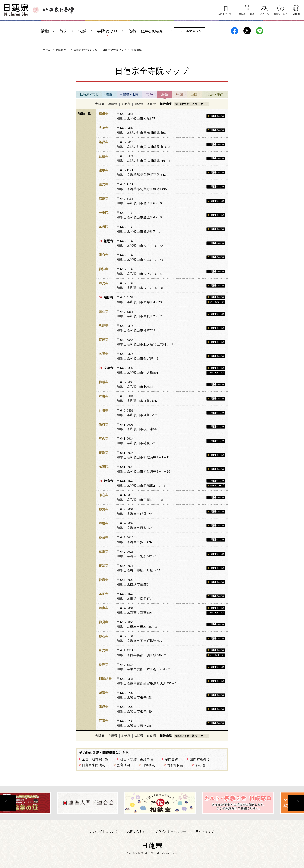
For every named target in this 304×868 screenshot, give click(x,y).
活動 (45, 31)
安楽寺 (109, 368)
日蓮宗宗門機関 (94, 765)
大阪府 (100, 104)
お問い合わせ (281, 14)
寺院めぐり (108, 31)
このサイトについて (104, 831)
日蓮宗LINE (260, 31)
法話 (82, 31)
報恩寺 (109, 241)
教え (64, 31)
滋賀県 (138, 104)
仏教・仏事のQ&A (145, 31)
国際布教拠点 (200, 759)
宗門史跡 (172, 759)
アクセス (264, 14)
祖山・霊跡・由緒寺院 (137, 759)
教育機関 (123, 765)
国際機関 (148, 765)
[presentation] (8, 803)
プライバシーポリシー (171, 831)
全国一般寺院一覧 (95, 759)
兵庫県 (113, 104)
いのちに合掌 (58, 10)
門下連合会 (175, 765)
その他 (200, 765)
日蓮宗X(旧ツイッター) (247, 31)
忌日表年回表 (247, 14)
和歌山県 (166, 104)
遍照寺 (109, 297)
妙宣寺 (109, 481)
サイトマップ (205, 831)
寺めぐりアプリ (226, 14)
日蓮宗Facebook (235, 31)
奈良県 (151, 104)
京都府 (126, 104)
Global (296, 14)
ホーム (47, 50)
